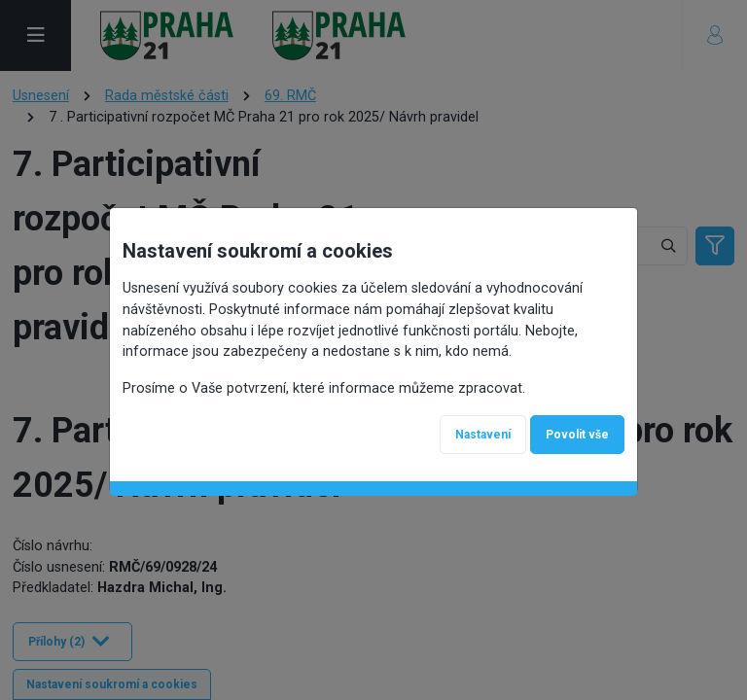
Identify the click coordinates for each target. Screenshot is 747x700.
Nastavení (483, 435)
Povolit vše (577, 435)
